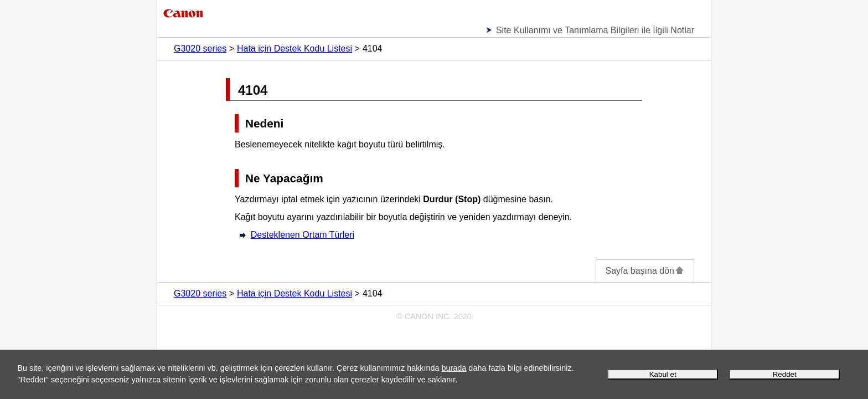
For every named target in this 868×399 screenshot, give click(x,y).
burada (454, 368)
